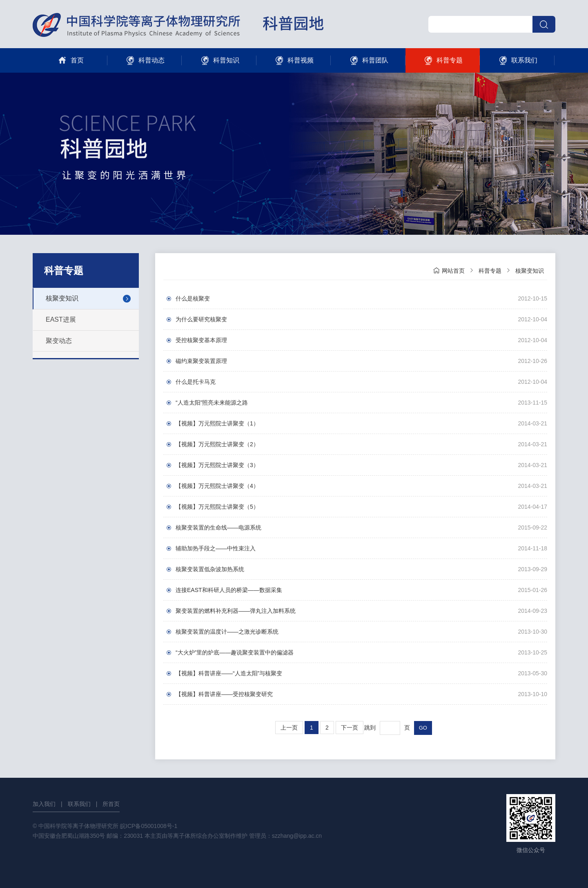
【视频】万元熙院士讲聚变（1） (217, 423)
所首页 (111, 804)
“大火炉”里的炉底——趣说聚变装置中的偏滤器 (235, 652)
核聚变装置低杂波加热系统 (210, 569)
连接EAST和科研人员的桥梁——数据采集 (229, 590)
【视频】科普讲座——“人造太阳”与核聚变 (229, 673)
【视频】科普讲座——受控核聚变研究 (224, 694)
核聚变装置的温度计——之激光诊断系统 (227, 632)
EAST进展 (61, 319)
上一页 (289, 728)
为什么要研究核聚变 (201, 319)
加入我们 (44, 804)
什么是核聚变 (193, 298)
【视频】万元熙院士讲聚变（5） (217, 507)
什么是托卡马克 (196, 382)
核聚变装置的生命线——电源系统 (218, 527)
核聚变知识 (62, 298)
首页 (70, 60)
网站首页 (449, 270)
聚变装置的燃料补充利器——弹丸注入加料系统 (236, 611)
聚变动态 (59, 341)
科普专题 (442, 60)
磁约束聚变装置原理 (201, 361)
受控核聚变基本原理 (201, 340)
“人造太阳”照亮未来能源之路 (212, 403)
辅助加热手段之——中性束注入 (216, 548)
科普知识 (219, 60)
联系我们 (517, 60)
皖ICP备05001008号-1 (149, 826)
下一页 (350, 728)
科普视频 (293, 60)
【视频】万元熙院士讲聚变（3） (217, 465)
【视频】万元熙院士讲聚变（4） (217, 486)
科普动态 (144, 60)
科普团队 (368, 60)
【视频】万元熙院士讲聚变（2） (217, 444)
